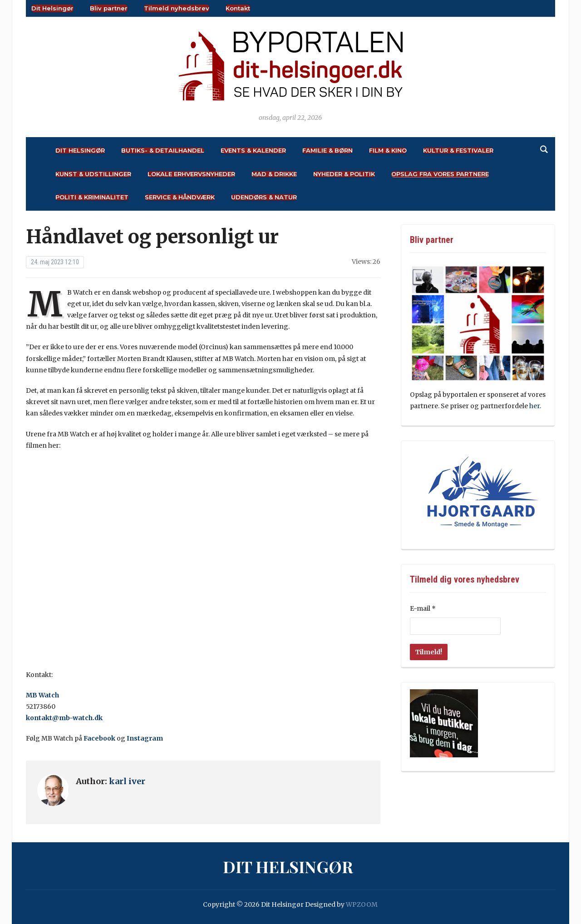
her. (535, 406)
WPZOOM (362, 904)
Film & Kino (388, 151)
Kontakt (238, 8)
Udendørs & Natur (264, 197)
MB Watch (42, 695)
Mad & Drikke (274, 174)
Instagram (145, 738)
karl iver (127, 781)
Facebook (99, 738)
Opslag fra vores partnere (440, 174)
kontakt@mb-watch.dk (64, 718)
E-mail (423, 608)
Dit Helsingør (52, 8)
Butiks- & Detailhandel (163, 151)
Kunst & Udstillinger (93, 174)
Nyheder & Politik (344, 174)
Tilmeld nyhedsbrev (177, 8)
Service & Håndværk (180, 197)
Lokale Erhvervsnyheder (191, 174)
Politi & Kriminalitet (92, 197)
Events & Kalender (253, 151)
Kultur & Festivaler (458, 151)
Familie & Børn (327, 151)
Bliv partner (109, 8)
